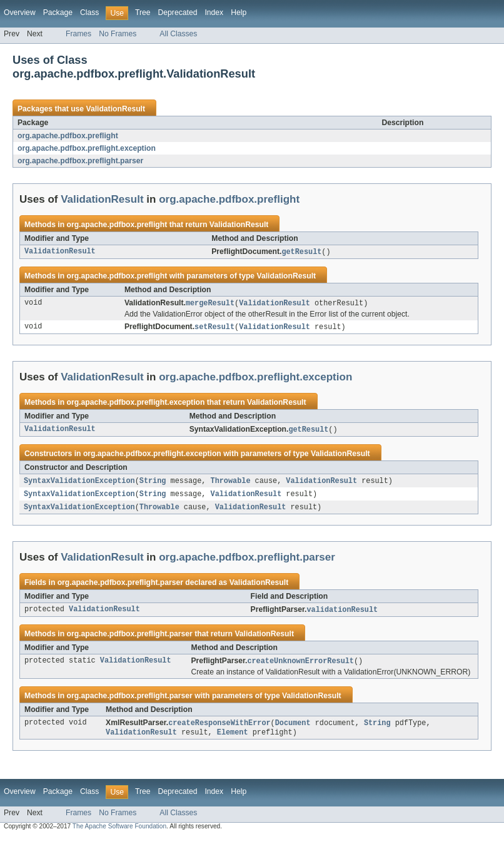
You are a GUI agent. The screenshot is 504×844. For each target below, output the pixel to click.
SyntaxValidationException (79, 484)
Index (214, 13)
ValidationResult (115, 109)
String (153, 484)
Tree (143, 13)
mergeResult (210, 304)
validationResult (342, 614)
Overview (20, 13)
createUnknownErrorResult (300, 666)
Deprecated (178, 13)
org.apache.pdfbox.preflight (68, 136)
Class (89, 13)
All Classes (178, 34)
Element (233, 739)
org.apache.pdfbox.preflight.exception (87, 148)
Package (58, 13)
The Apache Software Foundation (119, 833)
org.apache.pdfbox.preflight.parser (80, 161)
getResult (301, 252)
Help (239, 13)
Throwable (230, 484)
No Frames (118, 34)
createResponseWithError (219, 729)
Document (293, 729)
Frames (78, 34)
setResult (214, 328)
